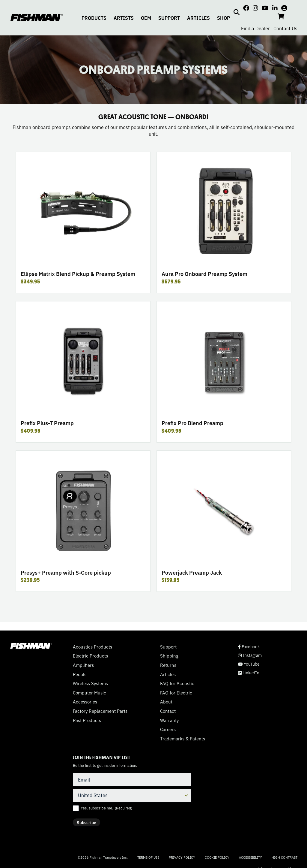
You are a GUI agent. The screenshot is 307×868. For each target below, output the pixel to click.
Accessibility (250, 857)
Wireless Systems (90, 683)
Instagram (250, 655)
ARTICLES (198, 18)
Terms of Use (148, 857)
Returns (168, 665)
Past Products (87, 720)
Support (168, 647)
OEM (146, 18)
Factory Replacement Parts (100, 711)
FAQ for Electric (176, 693)
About (166, 702)
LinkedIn (249, 673)
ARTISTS (124, 18)
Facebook (249, 647)
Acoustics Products (92, 647)
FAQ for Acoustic (177, 683)
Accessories (85, 702)
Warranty (169, 720)
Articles (168, 674)
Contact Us (285, 28)
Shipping (169, 656)
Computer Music (89, 693)
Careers (168, 729)
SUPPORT (169, 18)
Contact (168, 711)
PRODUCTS (94, 18)
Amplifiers (83, 665)
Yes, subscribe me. (106, 808)
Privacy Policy (182, 857)
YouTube (249, 664)
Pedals (80, 674)
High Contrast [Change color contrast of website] (285, 857)
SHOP (224, 18)
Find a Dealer (255, 28)
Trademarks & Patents (183, 739)
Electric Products (90, 656)
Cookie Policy (217, 857)
